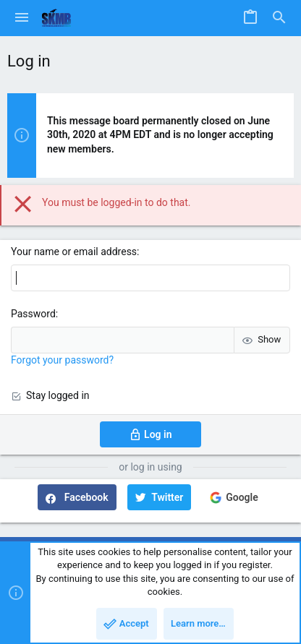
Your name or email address (74, 252)
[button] (22, 18)
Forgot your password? (62, 360)
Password (33, 314)
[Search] (279, 18)
